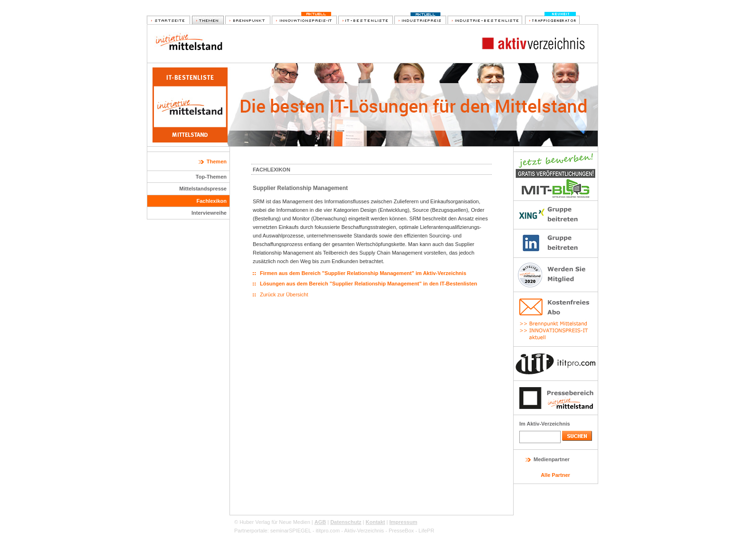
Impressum (403, 522)
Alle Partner (555, 475)
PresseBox (401, 531)
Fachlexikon (211, 201)
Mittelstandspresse (203, 189)
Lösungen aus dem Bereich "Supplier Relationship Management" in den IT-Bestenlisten (368, 284)
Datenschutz (346, 522)
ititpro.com (328, 531)
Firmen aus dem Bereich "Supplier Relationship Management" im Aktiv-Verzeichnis (363, 273)
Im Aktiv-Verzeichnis (545, 424)
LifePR (426, 531)
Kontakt (376, 522)
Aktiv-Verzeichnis (364, 531)
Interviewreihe (209, 213)
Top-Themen (211, 177)
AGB (320, 522)
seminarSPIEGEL (291, 531)
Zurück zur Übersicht (284, 294)
